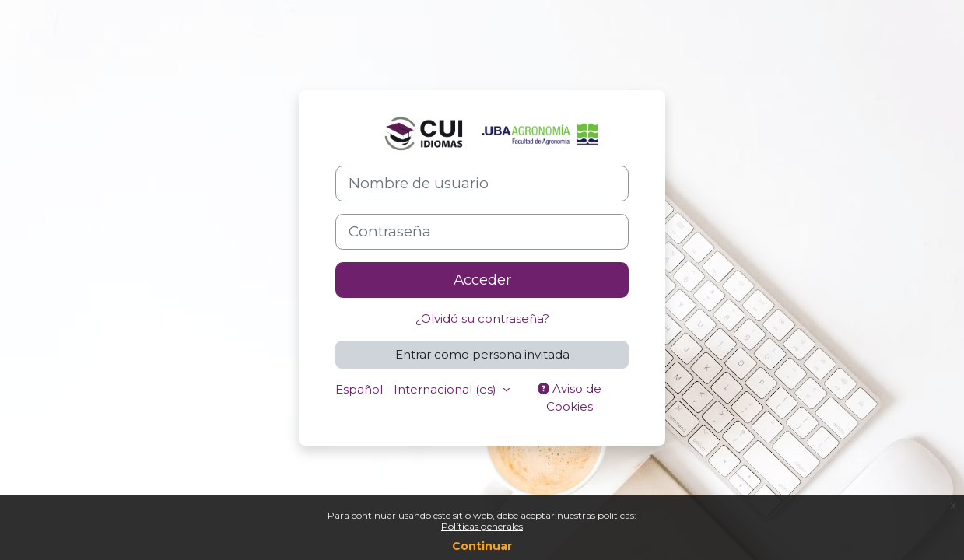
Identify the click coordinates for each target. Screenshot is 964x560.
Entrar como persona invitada (482, 354)
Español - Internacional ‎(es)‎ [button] (417, 389)
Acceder (482, 280)
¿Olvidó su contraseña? (482, 318)
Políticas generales (482, 526)
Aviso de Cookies (570, 397)
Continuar (482, 546)
